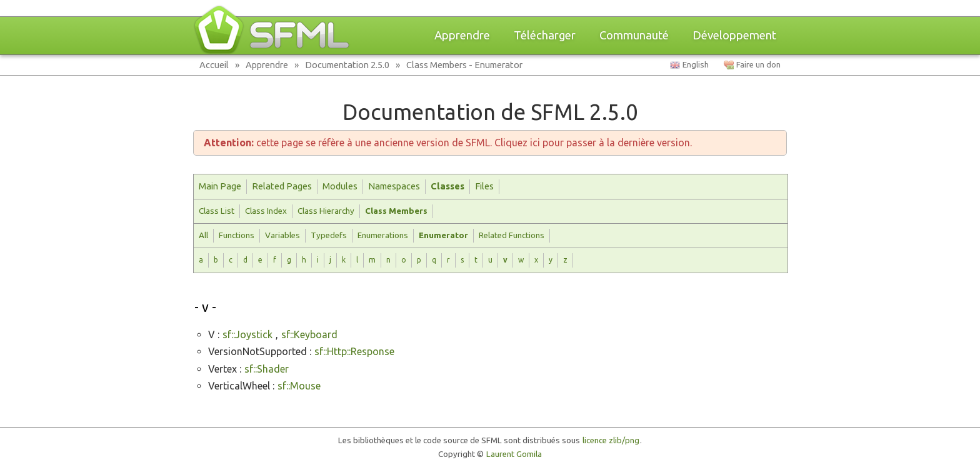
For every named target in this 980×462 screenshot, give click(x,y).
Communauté (634, 35)
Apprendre (462, 35)
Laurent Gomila (514, 454)
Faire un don (758, 65)
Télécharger (545, 35)
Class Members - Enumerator (464, 65)
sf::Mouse (299, 386)
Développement (734, 35)
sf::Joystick (247, 334)
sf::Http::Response (354, 351)
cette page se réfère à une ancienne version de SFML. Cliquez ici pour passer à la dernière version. (448, 143)
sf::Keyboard (309, 334)
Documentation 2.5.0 (347, 65)
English (696, 65)
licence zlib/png (611, 440)
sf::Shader (267, 369)
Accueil (214, 65)
